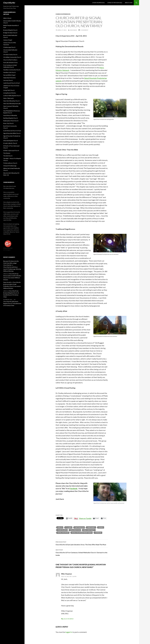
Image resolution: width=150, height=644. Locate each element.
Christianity (91, 527)
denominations (75, 530)
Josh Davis (73, 30)
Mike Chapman (67, 574)
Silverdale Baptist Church (11, 141)
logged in (69, 632)
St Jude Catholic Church (10, 143)
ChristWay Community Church (12, 57)
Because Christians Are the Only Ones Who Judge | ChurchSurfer (11, 263)
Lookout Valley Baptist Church (12, 96)
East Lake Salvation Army (10, 62)
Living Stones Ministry (10, 93)
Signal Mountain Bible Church (12, 133)
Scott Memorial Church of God (12, 131)
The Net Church (8, 156)
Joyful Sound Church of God (11, 83)
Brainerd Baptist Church (10, 30)
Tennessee (98, 533)
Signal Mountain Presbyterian (82, 533)
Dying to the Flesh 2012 (115, 3)
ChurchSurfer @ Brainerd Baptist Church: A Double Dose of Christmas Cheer (12, 303)
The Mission (7, 153)
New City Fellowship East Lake (12, 104)
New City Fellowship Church (11, 101)
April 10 (60, 527)
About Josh (129, 3)
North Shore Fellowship (10, 115)
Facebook (74, 488)
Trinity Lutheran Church (10, 163)
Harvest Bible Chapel (9, 75)
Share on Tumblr (85, 518)
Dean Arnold (7, 282)
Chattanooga (79, 527)
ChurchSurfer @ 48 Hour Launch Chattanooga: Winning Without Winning (12, 269)
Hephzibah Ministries (9, 78)
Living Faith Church (9, 90)
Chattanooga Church (9, 47)
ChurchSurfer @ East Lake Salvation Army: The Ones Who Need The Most (82, 543)
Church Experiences (63, 14)
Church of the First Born (10, 60)
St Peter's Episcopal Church (11, 150)
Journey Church (8, 80)
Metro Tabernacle (8, 98)
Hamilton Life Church (9, 72)
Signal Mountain (63, 533)
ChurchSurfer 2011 (98, 3)
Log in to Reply (68, 619)
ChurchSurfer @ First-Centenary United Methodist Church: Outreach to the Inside (82, 552)
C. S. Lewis (69, 527)
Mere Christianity (89, 530)
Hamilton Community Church (12, 70)
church (101, 527)
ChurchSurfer (9, 3)
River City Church (8, 123)
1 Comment (84, 30)
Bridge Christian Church (10, 33)
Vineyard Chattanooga (10, 166)
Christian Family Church (10, 55)
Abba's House (7, 18)
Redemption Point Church (11, 121)
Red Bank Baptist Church (11, 118)
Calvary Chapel (8, 40)
